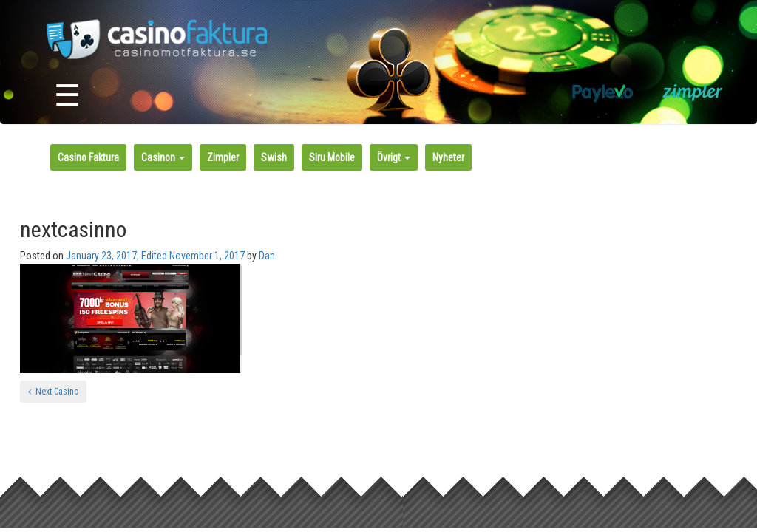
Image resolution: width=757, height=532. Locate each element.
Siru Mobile (332, 157)
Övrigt (394, 157)
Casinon (163, 157)
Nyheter (448, 157)
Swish (274, 157)
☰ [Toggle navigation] (67, 96)
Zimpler (223, 157)
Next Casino (53, 392)
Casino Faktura (88, 157)
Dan (267, 256)
